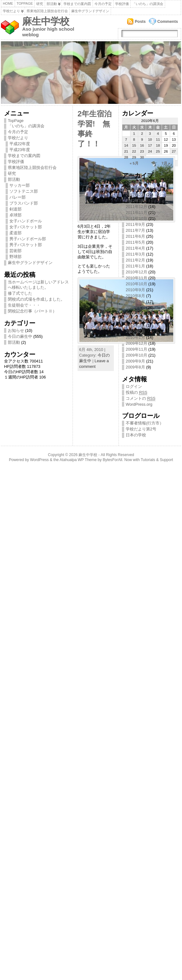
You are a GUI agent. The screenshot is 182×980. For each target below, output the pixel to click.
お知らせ (16, 330)
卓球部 (15, 215)
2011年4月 (135, 248)
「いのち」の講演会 (148, 4)
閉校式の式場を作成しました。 (36, 299)
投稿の (136, 393)
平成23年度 (20, 150)
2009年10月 (136, 355)
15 (134, 145)
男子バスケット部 (26, 245)
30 (142, 157)
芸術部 (15, 251)
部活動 (52, 4)
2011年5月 (135, 242)
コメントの (141, 399)
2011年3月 (135, 254)
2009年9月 (135, 361)
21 (126, 151)
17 (150, 145)
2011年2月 (135, 260)
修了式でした (20, 293)
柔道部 (15, 233)
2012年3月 (135, 189)
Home (8, 3)
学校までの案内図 (77, 4)
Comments (168, 21)
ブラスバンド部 (24, 203)
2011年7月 (135, 230)
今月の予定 (103, 4)
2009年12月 (136, 343)
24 (150, 151)
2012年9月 (135, 183)
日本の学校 (136, 435)
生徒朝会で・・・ (24, 305)
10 (150, 140)
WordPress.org (139, 404)
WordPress (39, 460)
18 (158, 145)
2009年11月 (136, 349)
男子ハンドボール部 (28, 239)
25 (158, 151)
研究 (40, 4)
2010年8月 (135, 296)
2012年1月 (135, 201)
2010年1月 (135, 337)
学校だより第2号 (141, 429)
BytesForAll (113, 460)
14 (126, 145)
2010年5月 (135, 314)
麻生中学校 (46, 21)
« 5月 (134, 163)
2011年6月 (135, 236)
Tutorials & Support (157, 460)
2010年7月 (135, 302)
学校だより (11, 11)
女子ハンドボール (26, 221)
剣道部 (15, 209)
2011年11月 (136, 213)
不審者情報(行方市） (145, 423)
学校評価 (122, 4)
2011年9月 (135, 224)
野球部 (15, 257)
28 (126, 157)
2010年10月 (136, 284)
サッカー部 (20, 185)
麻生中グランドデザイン (90, 11)
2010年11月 (136, 278)
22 (134, 151)
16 (142, 145)
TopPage (25, 3)
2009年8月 (135, 367)
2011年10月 (136, 218)
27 (174, 151)
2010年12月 (136, 272)
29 (134, 157)
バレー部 (18, 197)
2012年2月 (135, 195)
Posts (140, 21)
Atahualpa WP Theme (78, 460)
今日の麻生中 (20, 336)
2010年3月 (135, 325)
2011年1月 (135, 266)
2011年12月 (136, 207)
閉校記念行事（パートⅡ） (32, 311)
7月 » (166, 163)
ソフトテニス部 (24, 191)
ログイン (134, 386)
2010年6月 (135, 308)
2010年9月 (135, 290)
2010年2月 (135, 331)
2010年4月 (135, 320)
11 (158, 140)
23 (142, 151)
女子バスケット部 (26, 227)
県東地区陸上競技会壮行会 (47, 11)
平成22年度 (20, 144)
